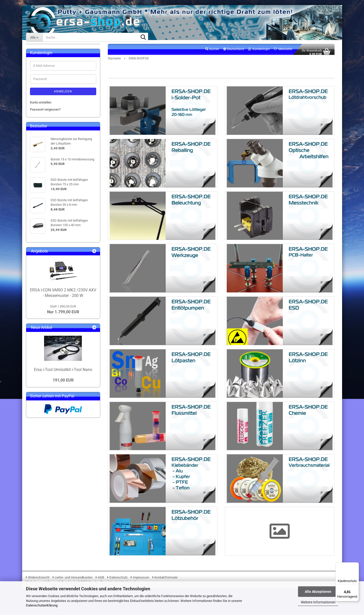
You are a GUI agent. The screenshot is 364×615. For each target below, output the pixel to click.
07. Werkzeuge (44, 120)
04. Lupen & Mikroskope (51, 99)
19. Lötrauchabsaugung (51, 199)
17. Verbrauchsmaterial (50, 185)
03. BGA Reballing (46, 92)
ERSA (34, 52)
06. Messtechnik (46, 113)
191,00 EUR (63, 540)
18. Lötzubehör (44, 192)
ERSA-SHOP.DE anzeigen (51, 70)
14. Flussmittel (44, 163)
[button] (234, 52)
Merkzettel (283, 52)
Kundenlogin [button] (259, 52)
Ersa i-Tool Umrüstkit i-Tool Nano (63, 529)
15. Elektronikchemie (49, 171)
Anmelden (63, 251)
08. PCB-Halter (44, 128)
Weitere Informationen (318, 602)
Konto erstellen (41, 262)
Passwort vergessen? (45, 269)
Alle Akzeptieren (318, 592)
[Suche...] (34, 37)
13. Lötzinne (42, 156)
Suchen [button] (212, 52)
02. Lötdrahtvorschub (49, 84)
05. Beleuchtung (45, 106)
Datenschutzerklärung (42, 605)
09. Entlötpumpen (46, 135)
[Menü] (356, 565)
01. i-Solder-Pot (45, 77)
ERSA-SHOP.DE (41, 62)
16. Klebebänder (45, 178)
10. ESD (39, 142)
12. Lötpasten (43, 149)
